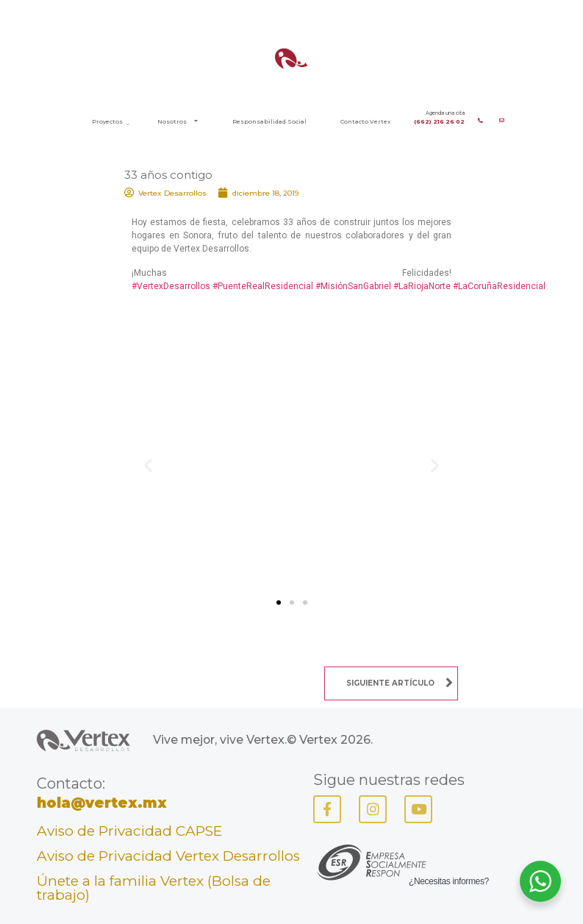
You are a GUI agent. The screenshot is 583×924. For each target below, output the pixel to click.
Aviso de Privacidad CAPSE (129, 831)
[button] (148, 465)
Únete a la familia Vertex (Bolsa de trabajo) (154, 888)
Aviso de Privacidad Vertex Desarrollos (168, 856)
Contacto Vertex (365, 121)
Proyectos (107, 121)
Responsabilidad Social (269, 121)
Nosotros (178, 121)
